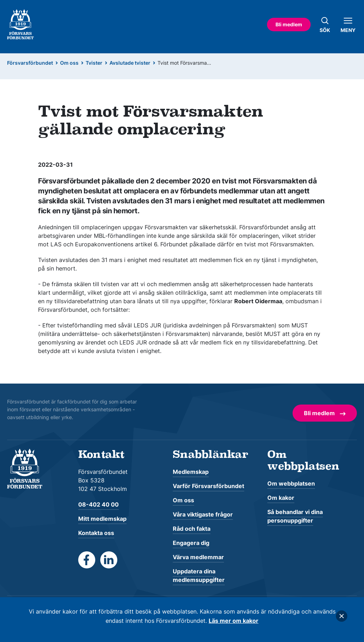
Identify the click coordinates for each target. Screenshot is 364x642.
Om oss (69, 63)
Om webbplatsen (291, 483)
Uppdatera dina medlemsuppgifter (199, 576)
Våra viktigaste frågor (203, 514)
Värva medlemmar (198, 557)
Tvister (94, 63)
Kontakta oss (96, 533)
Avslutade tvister (130, 63)
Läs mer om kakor (234, 621)
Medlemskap (191, 472)
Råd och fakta (192, 529)
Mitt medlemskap (102, 519)
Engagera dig (191, 543)
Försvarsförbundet (30, 63)
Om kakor (281, 498)
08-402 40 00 (98, 504)
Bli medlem (289, 24)
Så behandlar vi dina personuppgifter (295, 516)
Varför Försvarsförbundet (208, 486)
